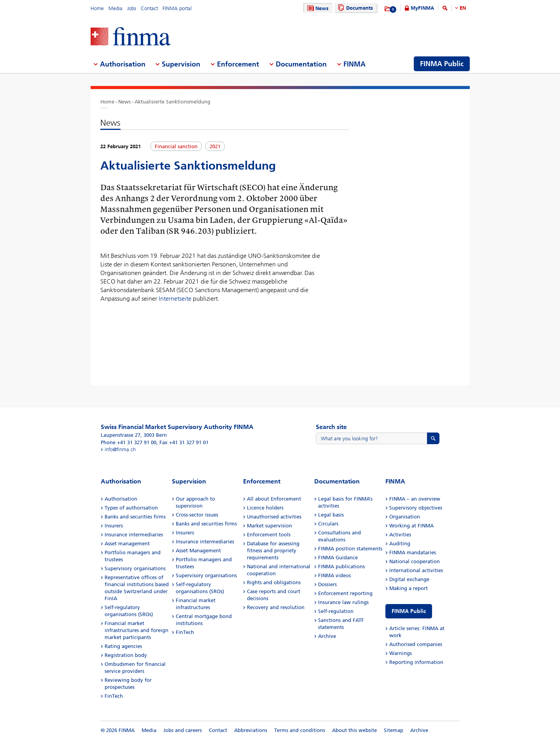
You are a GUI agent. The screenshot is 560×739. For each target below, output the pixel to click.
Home (97, 8)
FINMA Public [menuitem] (442, 64)
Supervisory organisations (135, 568)
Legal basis (331, 515)
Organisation (405, 517)
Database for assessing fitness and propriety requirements (273, 551)
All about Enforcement (274, 499)
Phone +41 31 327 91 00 (129, 442)
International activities (416, 570)
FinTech (114, 696)
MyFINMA (422, 8)
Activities (400, 535)
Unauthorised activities (274, 517)
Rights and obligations (274, 582)
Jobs (132, 8)
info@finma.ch (120, 449)
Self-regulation (336, 611)
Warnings (401, 653)
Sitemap (394, 730)
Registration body (126, 655)
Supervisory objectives (416, 508)
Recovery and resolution (276, 607)
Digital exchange (409, 579)
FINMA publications (341, 567)
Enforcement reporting (345, 593)
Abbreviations (251, 730)
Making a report (409, 588)
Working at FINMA (411, 526)
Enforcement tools (269, 535)
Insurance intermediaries (134, 535)
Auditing (400, 544)
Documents (354, 8)
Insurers (114, 526)
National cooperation (415, 561)
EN (463, 8)
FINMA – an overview (415, 499)
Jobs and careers (183, 730)
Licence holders (265, 508)
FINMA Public (409, 611)
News (317, 8)
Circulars (328, 524)
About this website (354, 730)
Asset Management (198, 551)
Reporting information (416, 662)
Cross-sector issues (197, 515)
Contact (149, 8)
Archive (327, 636)
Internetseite (175, 299)
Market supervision (269, 526)
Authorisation (121, 499)
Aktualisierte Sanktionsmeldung (172, 102)
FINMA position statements (350, 549)
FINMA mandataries (413, 552)
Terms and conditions (300, 730)
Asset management (127, 544)
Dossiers (327, 584)
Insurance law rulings (343, 602)
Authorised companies (416, 644)
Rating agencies (123, 646)
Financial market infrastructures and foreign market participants (136, 630)
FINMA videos (334, 575)
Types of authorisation (131, 508)
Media (115, 8)
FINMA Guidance (338, 558)
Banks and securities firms (135, 517)
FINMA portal (177, 8)
